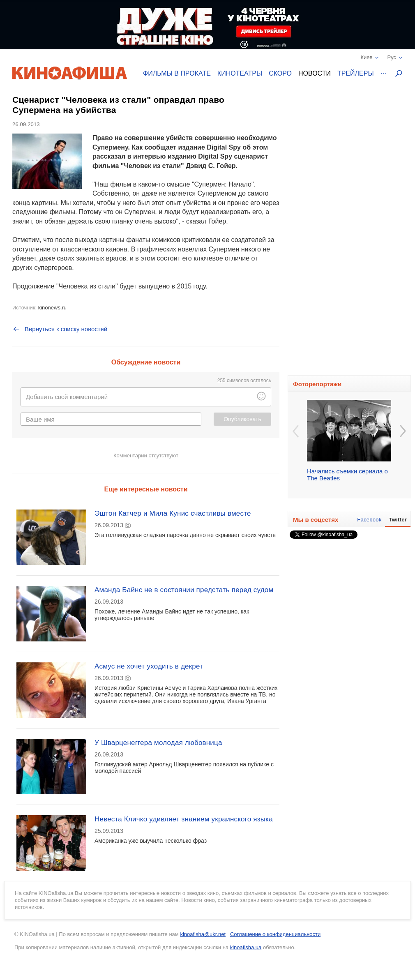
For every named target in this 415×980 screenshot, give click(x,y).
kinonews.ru (52, 308)
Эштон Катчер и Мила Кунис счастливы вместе (173, 513)
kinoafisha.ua (246, 947)
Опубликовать (242, 419)
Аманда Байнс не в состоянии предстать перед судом (184, 590)
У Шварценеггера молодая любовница (158, 743)
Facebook (369, 520)
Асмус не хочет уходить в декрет (149, 666)
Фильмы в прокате (177, 73)
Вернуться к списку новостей (60, 329)
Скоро (280, 73)
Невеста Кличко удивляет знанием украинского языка (184, 819)
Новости (315, 73)
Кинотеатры (240, 73)
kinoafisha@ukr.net (203, 934)
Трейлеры (356, 73)
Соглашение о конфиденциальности (275, 934)
